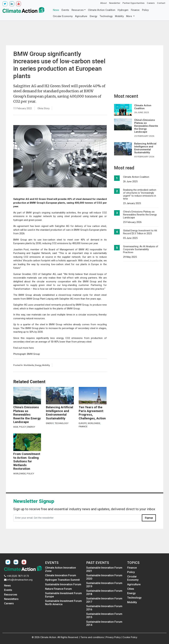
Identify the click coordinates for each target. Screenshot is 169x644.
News (56, 10)
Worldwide (29, 365)
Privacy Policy (113, 637)
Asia (16, 427)
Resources (78, 10)
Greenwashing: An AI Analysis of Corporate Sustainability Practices (141, 249)
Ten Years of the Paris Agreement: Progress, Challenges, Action (92, 413)
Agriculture (81, 16)
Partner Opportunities (134, 3)
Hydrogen (123, 10)
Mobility (119, 16)
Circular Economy (63, 16)
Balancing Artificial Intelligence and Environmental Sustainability (60, 413)
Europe (83, 423)
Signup (149, 518)
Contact (161, 3)
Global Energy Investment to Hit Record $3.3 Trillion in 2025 (140, 232)
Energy (94, 16)
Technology (106, 16)
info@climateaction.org (20, 580)
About (104, 3)
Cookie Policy (130, 637)
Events (65, 10)
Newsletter (115, 3)
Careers (151, 3)
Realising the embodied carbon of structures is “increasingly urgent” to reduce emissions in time (140, 194)
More (129, 16)
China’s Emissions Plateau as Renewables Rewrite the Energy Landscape (27, 415)
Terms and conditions (92, 637)
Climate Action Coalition (102, 10)
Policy (145, 10)
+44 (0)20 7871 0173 (18, 576)
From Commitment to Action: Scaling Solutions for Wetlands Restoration (27, 461)
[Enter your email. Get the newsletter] (78, 518)
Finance (135, 10)
